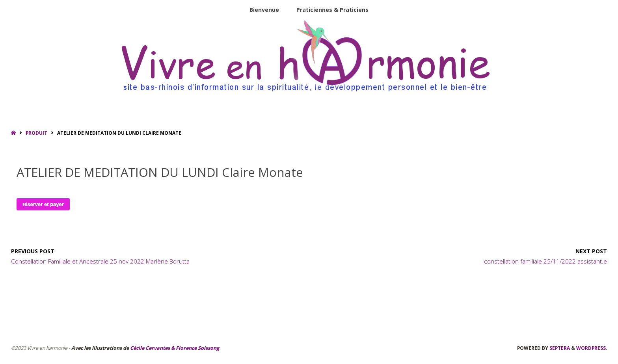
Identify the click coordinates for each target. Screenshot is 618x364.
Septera (559, 348)
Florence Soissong (197, 348)
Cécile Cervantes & (152, 348)
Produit (36, 133)
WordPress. (592, 348)
